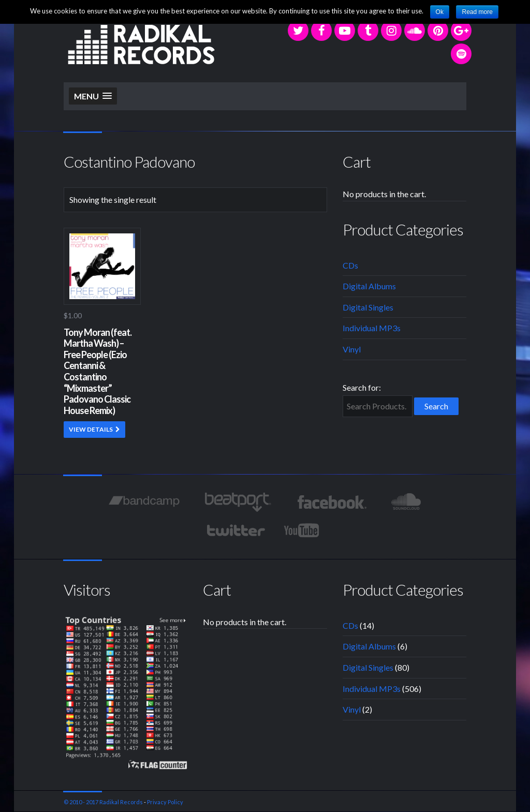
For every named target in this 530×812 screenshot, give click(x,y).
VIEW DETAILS (91, 429)
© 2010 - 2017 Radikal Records (103, 802)
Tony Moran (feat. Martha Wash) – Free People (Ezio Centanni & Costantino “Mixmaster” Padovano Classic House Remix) (98, 371)
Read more (477, 12)
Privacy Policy (165, 802)
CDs (350, 265)
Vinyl (352, 349)
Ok (440, 12)
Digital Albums (369, 286)
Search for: (362, 387)
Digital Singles (368, 307)
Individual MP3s (372, 328)
